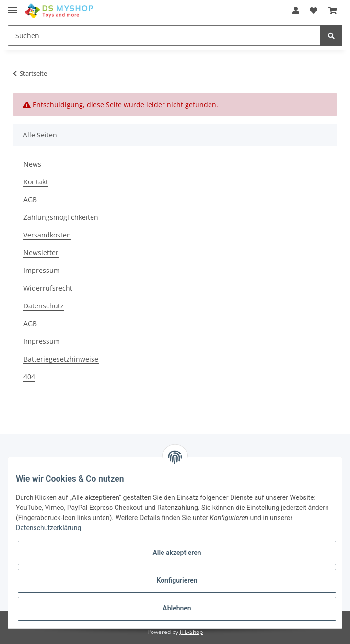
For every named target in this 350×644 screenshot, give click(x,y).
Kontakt (36, 182)
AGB (30, 199)
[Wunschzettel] (314, 11)
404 (29, 377)
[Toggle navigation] (12, 6)
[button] (296, 11)
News (32, 164)
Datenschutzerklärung (48, 528)
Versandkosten (47, 235)
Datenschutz (44, 306)
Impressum (42, 270)
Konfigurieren (177, 580)
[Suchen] (164, 36)
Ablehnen (177, 608)
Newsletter (41, 253)
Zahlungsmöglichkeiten (61, 217)
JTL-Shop (191, 632)
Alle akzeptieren (177, 553)
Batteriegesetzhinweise (61, 359)
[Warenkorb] (333, 11)
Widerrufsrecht (48, 288)
